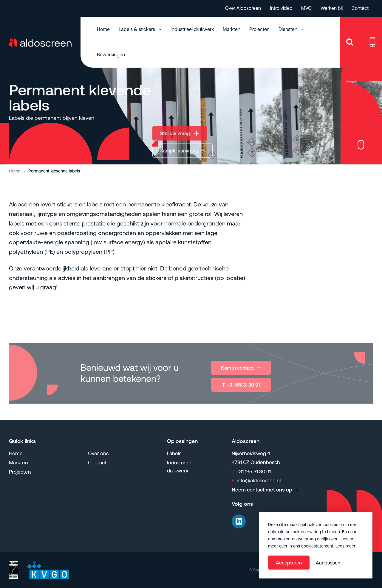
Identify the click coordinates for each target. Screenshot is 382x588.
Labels (174, 453)
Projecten (259, 29)
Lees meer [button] (345, 546)
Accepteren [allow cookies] (289, 563)
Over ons (98, 453)
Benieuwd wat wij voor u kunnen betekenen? (130, 377)
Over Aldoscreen (243, 8)
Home (103, 29)
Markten (232, 29)
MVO (306, 8)
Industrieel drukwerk (192, 29)
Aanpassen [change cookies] (328, 563)
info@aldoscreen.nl (256, 480)
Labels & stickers (137, 29)
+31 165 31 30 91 (251, 472)
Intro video (281, 8)
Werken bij (332, 8)
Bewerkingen (111, 55)
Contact (360, 8)
